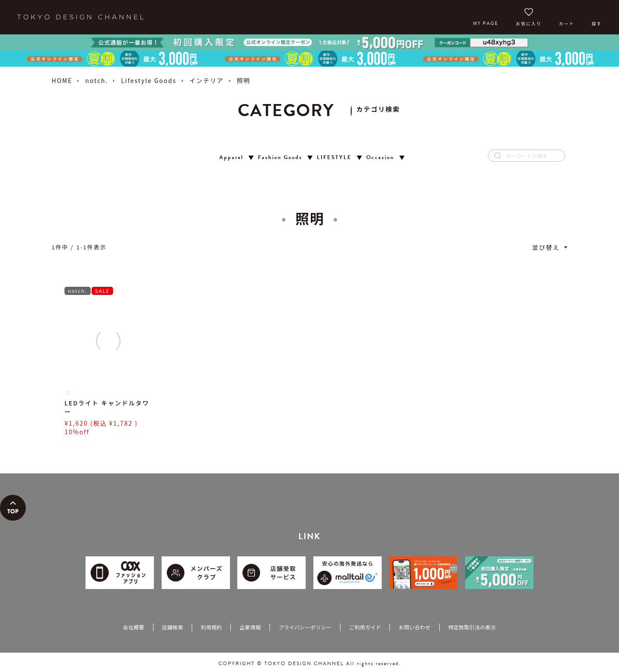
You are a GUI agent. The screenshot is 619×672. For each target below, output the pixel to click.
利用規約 (211, 627)
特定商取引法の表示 (472, 627)
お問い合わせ (414, 627)
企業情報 (250, 627)
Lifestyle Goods (149, 80)
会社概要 (133, 627)
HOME (62, 80)
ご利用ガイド (365, 627)
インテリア (207, 80)
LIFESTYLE (334, 158)
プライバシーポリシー (305, 627)
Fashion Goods (280, 158)
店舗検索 (173, 627)
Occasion (380, 158)
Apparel (231, 158)
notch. (97, 80)
